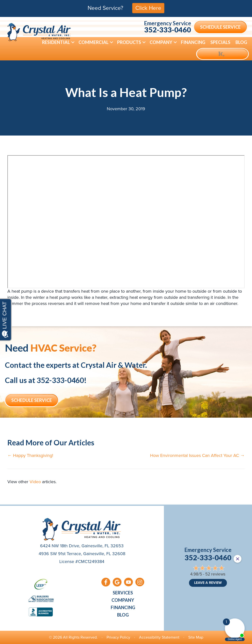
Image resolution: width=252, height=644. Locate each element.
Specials (220, 42)
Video (35, 482)
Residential (56, 42)
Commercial (94, 42)
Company (161, 42)
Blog (241, 42)
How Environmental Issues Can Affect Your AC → (197, 456)
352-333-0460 (168, 30)
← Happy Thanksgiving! (30, 456)
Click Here (148, 8)
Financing (193, 42)
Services (123, 593)
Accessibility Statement (159, 637)
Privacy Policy (118, 637)
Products (129, 42)
